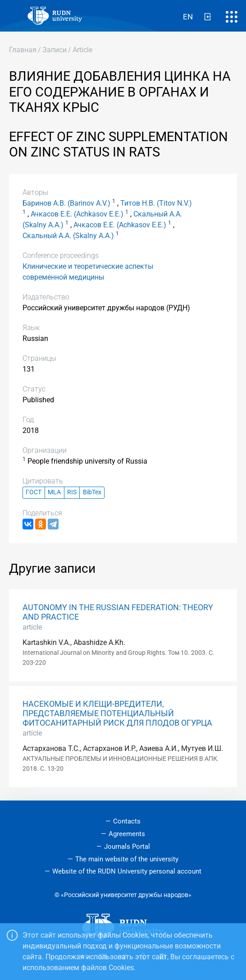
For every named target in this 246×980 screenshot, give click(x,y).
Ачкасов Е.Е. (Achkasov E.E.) (77, 214)
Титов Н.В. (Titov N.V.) (156, 203)
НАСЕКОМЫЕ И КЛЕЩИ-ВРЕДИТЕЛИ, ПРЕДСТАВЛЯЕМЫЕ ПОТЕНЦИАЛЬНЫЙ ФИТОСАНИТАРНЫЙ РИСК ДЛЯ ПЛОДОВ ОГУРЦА (117, 713)
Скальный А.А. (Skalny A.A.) (68, 236)
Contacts (127, 821)
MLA (54, 492)
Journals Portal (127, 847)
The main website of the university (127, 859)
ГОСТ (34, 492)
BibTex (92, 492)
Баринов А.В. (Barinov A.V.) (66, 203)
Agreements (127, 834)
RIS (72, 492)
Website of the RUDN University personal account (127, 871)
